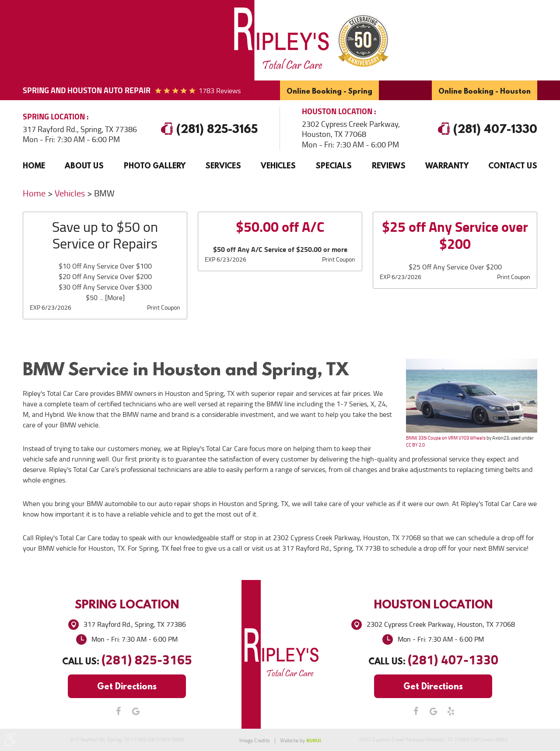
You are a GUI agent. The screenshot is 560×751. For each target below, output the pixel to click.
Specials (334, 166)
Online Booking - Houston (485, 91)
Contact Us (513, 166)
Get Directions (127, 686)
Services (223, 166)
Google (136, 711)
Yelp (451, 711)
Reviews (389, 166)
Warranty (447, 166)
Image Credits (255, 741)
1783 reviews (220, 91)
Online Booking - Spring (329, 91)
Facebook (118, 711)
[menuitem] (34, 166)
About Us (84, 166)
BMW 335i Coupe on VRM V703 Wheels (446, 438)
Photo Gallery (155, 166)
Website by (300, 741)
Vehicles (278, 166)
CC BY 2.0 (415, 445)
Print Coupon (164, 308)
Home (34, 166)
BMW (104, 193)
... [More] (111, 298)
